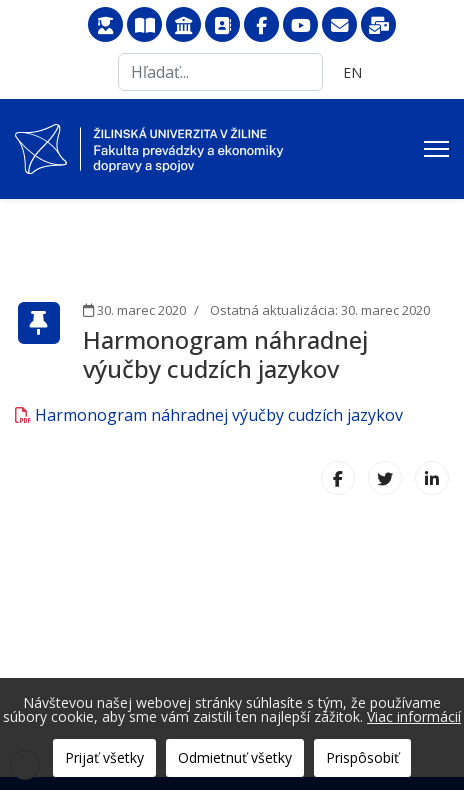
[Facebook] (338, 478)
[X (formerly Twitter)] (385, 478)
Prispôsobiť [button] (362, 757)
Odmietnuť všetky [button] (235, 757)
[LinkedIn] (432, 478)
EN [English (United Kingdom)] (352, 72)
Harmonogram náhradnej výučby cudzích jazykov (209, 415)
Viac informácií (414, 716)
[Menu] (436, 149)
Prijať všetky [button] (104, 757)
